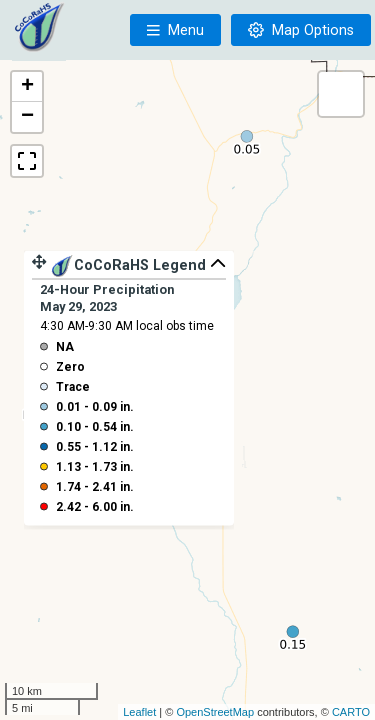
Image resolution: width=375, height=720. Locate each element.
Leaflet (139, 712)
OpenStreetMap (215, 712)
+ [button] (27, 87)
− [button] (27, 117)
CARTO (351, 712)
